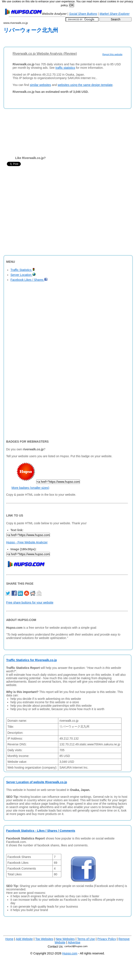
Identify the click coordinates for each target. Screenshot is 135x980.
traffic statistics (65, 68)
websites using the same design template (85, 85)
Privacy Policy (107, 939)
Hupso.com (70, 953)
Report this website (112, 54)
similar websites (40, 85)
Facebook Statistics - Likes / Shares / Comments (41, 831)
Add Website (24, 939)
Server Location (23, 275)
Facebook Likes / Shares (29, 280)
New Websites (65, 939)
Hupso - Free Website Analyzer (27, 542)
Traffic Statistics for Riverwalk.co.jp (32, 660)
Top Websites (44, 939)
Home (9, 939)
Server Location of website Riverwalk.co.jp (37, 782)
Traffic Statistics (23, 270)
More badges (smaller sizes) (30, 488)
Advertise (74, 942)
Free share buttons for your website (30, 602)
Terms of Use (86, 939)
